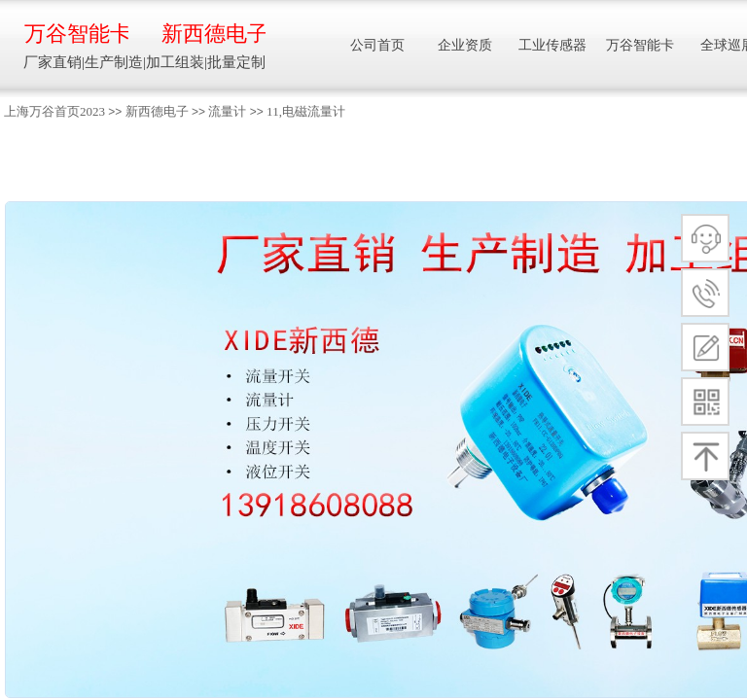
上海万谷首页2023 (54, 111)
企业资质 (465, 45)
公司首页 (377, 45)
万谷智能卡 (76, 34)
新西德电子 (157, 111)
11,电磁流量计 (306, 111)
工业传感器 (552, 45)
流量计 (227, 111)
